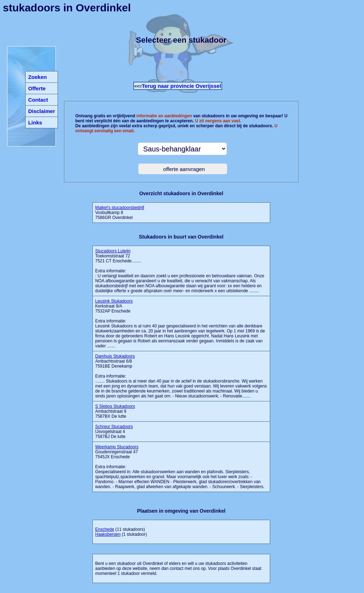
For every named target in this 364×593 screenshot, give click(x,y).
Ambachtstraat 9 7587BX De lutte (115, 411)
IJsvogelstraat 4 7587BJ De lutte (114, 432)
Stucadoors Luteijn (113, 251)
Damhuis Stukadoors (115, 356)
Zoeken (38, 77)
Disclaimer (42, 111)
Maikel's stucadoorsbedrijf (120, 208)
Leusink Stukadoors (114, 301)
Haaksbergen (108, 534)
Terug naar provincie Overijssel (181, 86)
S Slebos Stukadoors (115, 406)
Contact (38, 100)
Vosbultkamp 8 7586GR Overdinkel (120, 213)
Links (35, 122)
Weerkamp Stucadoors (117, 447)
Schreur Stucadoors (114, 427)
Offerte (37, 88)
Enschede (105, 529)
